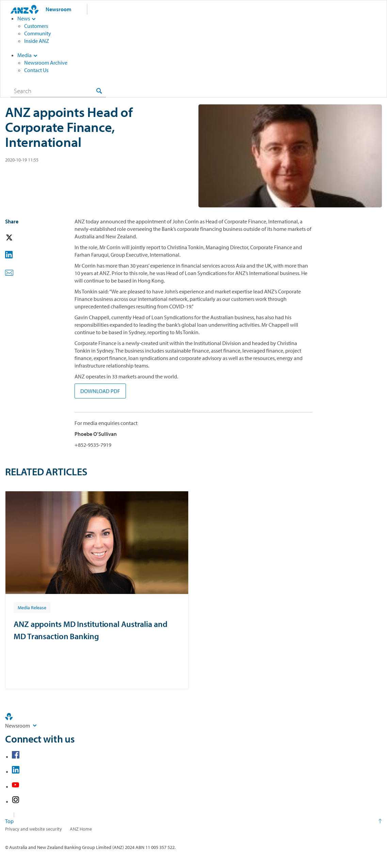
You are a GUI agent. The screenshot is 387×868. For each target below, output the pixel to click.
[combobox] (58, 91)
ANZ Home (81, 829)
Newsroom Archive (46, 63)
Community (38, 33)
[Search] (58, 91)
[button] (19, 238)
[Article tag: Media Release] (32, 607)
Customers (36, 26)
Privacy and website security (34, 829)
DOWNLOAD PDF (100, 391)
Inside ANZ (37, 41)
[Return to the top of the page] (194, 821)
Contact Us (36, 70)
